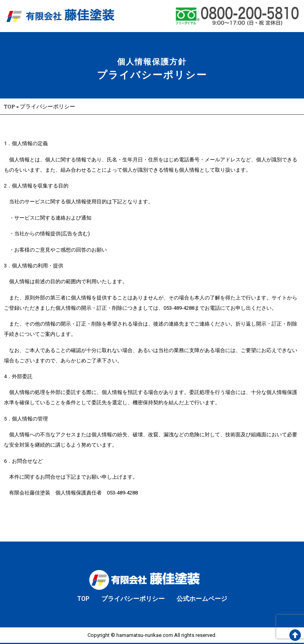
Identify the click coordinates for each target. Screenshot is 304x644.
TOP (9, 106)
